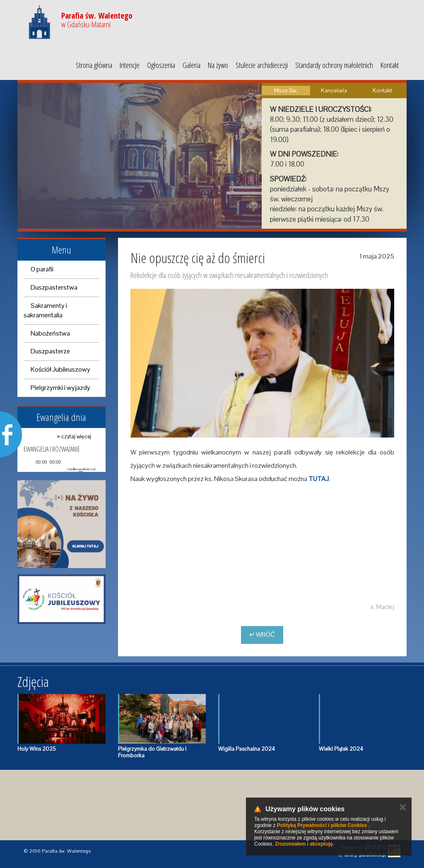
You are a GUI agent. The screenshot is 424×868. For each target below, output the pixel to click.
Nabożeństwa (50, 333)
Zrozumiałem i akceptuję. (305, 844)
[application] (59, 462)
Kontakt (390, 65)
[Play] (29, 462)
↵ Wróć (262, 635)
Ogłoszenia (161, 65)
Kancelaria (334, 90)
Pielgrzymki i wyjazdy (60, 388)
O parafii (42, 269)
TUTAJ (319, 479)
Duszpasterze (50, 351)
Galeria (192, 65)
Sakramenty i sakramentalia (45, 310)
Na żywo (218, 65)
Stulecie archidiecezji (262, 65)
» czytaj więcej (74, 436)
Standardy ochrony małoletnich (334, 65)
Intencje (130, 65)
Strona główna (94, 65)
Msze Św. (286, 90)
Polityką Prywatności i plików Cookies (322, 825)
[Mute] (67, 462)
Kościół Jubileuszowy (60, 369)
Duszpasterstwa (54, 287)
